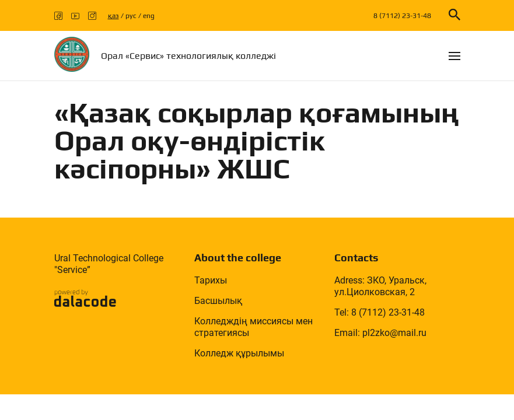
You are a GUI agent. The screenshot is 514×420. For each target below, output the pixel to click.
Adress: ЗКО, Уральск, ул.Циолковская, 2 (380, 286)
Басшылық (218, 301)
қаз (113, 16)
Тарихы (211, 280)
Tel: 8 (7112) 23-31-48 (380, 312)
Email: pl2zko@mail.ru (380, 333)
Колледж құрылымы (239, 353)
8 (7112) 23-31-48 (402, 16)
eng (149, 16)
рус (131, 16)
